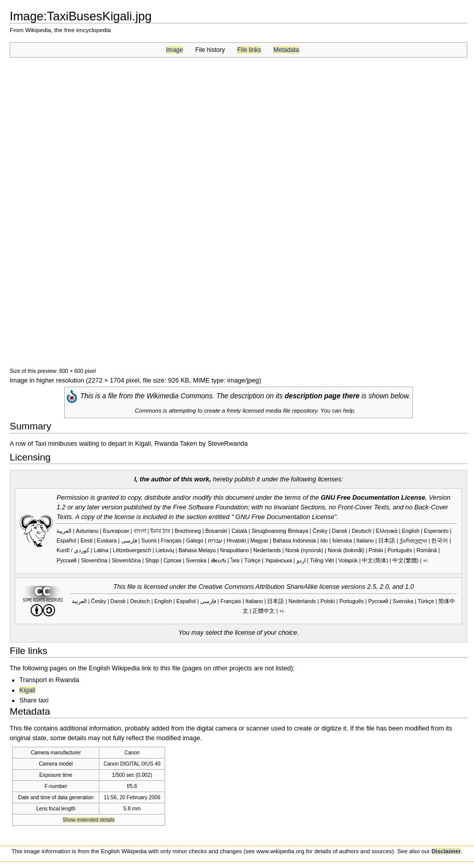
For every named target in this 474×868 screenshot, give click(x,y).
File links (249, 50)
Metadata (286, 50)
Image (175, 50)
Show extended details (89, 820)
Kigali (27, 690)
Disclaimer (446, 851)
